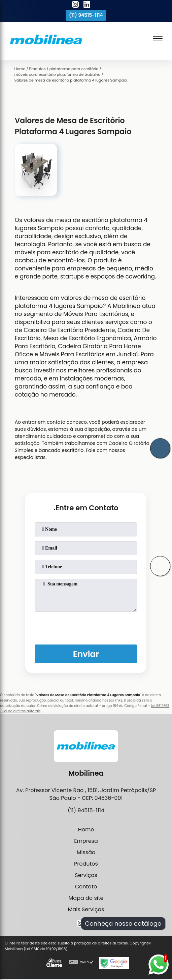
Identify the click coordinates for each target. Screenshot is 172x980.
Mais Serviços (86, 909)
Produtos (86, 864)
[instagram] (75, 5)
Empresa (86, 841)
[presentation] (86, 627)
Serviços (86, 875)
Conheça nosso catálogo (123, 923)
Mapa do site (86, 898)
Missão (86, 852)
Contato (86, 887)
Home (86, 830)
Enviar (86, 654)
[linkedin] (87, 5)
